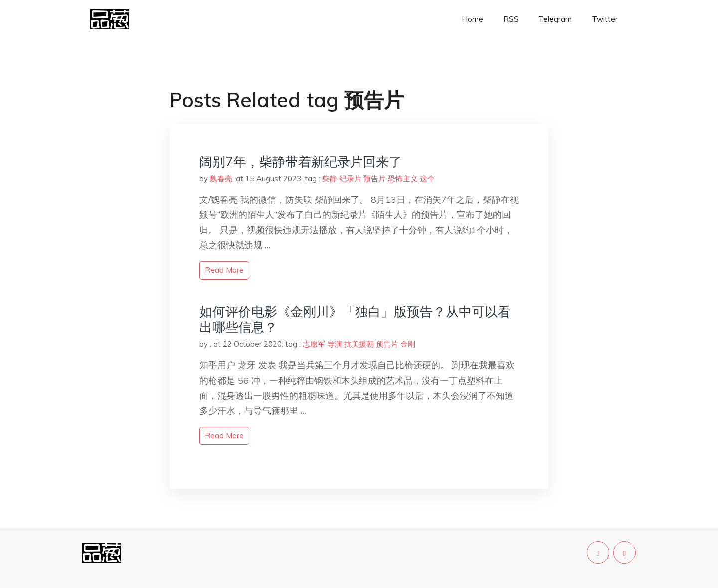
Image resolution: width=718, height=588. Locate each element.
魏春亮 (221, 178)
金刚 (408, 344)
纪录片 (350, 178)
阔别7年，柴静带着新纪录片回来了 (301, 161)
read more (224, 270)
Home (472, 19)
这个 (427, 178)
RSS (511, 19)
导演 (335, 344)
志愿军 (314, 344)
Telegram (555, 19)
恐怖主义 (403, 178)
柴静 (330, 178)
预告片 (375, 178)
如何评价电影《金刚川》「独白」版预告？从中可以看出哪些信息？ (355, 319)
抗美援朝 (359, 344)
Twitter (605, 19)
